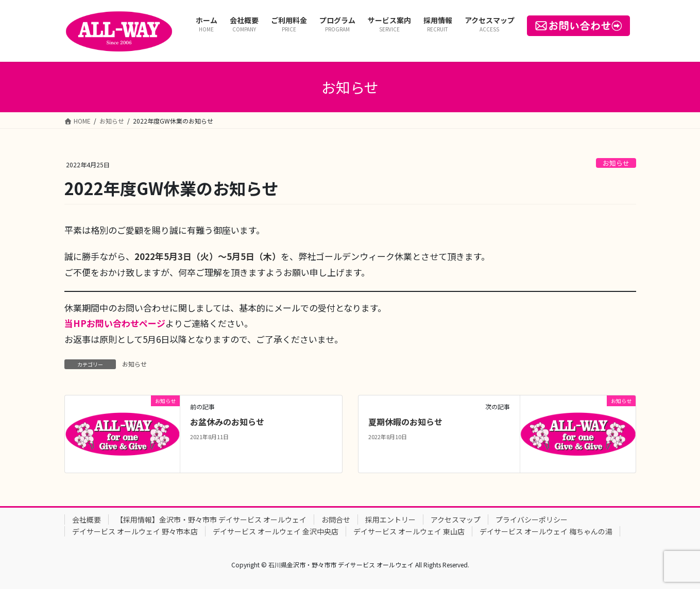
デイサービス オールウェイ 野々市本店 (135, 531)
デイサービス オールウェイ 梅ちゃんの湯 (546, 531)
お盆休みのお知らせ (227, 422)
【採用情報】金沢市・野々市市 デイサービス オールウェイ (211, 519)
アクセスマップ (456, 519)
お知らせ (616, 163)
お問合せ (336, 519)
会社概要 (87, 519)
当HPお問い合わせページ (115, 323)
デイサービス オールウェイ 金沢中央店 (276, 531)
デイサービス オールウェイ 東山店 (409, 531)
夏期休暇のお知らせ (405, 422)
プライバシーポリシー (532, 519)
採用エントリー (390, 519)
